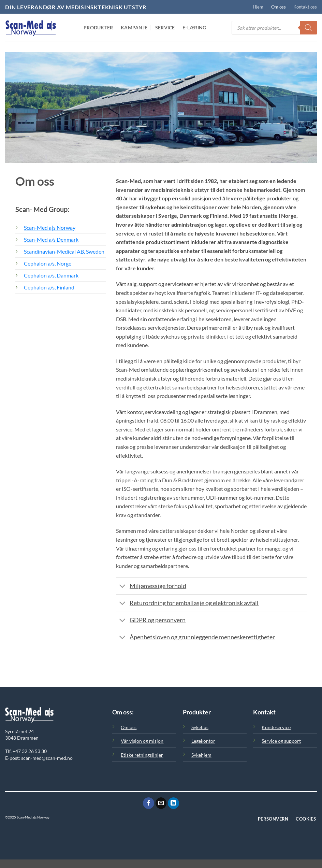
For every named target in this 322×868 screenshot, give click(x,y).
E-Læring (194, 27)
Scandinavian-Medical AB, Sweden (64, 251)
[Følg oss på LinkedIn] (173, 803)
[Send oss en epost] (161, 803)
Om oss (279, 7)
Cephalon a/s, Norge (48, 263)
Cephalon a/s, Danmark (51, 275)
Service (165, 27)
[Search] (308, 28)
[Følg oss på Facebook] (149, 803)
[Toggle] (123, 587)
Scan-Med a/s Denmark (51, 239)
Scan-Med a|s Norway (50, 227)
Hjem (258, 7)
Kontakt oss (305, 7)
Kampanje (134, 27)
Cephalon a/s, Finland (49, 287)
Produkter (98, 27)
